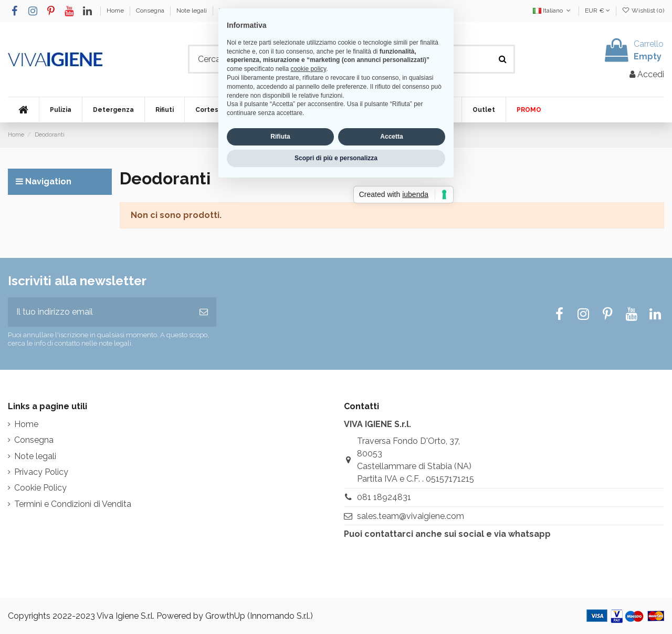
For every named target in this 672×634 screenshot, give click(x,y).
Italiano (553, 11)
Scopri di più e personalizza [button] (336, 382)
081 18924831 (384, 497)
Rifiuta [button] (280, 361)
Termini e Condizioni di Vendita (263, 11)
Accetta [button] (391, 361)
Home (116, 11)
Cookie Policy (40, 488)
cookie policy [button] (308, 293)
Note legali (192, 11)
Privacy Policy (41, 472)
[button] (60, 110)
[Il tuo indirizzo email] (99, 312)
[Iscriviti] (204, 312)
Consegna (151, 11)
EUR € (597, 11)
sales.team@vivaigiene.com (411, 516)
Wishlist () (643, 11)
